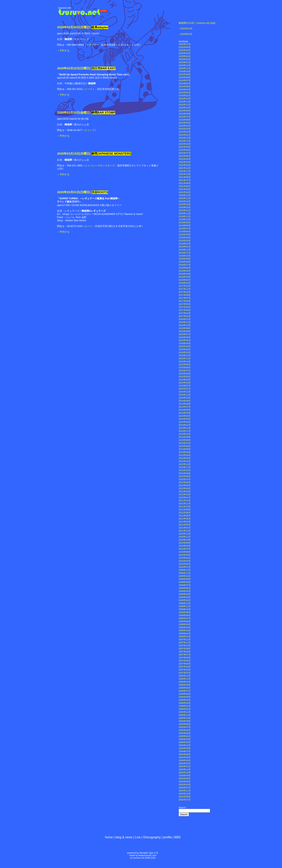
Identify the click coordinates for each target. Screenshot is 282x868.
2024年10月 (185, 71)
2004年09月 (185, 748)
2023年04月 (185, 126)
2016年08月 (185, 331)
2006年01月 (185, 709)
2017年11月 (185, 289)
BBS (177, 837)
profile (167, 837)
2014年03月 (185, 419)
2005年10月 (185, 718)
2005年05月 (185, 733)
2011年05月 (185, 519)
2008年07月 (185, 618)
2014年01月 (185, 425)
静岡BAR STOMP (103, 113)
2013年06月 (185, 446)
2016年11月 (185, 322)
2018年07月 (185, 265)
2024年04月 (185, 90)
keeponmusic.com (147, 855)
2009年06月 (185, 588)
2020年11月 (185, 198)
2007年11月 (185, 643)
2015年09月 (185, 365)
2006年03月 (185, 703)
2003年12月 (185, 770)
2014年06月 (185, 410)
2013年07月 (185, 443)
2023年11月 (185, 105)
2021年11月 (185, 171)
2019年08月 (185, 226)
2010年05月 (185, 555)
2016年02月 (185, 349)
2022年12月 (185, 138)
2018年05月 (185, 271)
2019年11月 (185, 217)
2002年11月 (185, 791)
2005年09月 (185, 721)
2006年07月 (185, 691)
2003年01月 (185, 788)
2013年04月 (185, 452)
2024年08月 (185, 78)
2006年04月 (185, 700)
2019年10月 (185, 220)
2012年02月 (185, 495)
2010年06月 (185, 552)
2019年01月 (185, 247)
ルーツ (89, 226)
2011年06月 (185, 516)
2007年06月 (185, 658)
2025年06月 (185, 47)
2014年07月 (185, 407)
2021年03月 (185, 192)
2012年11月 (185, 467)
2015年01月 (185, 389)
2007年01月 (185, 673)
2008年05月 (185, 624)
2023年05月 (185, 123)
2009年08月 (185, 582)
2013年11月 (185, 431)
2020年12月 (185, 195)
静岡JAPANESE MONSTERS (111, 154)
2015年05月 (185, 377)
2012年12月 (185, 464)
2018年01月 (185, 283)
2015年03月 (185, 383)
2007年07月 (185, 655)
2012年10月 (185, 470)
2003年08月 (185, 779)
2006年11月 (185, 679)
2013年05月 (185, 449)
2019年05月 (185, 235)
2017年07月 (185, 298)
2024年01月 (185, 99)
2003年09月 (185, 776)
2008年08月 (185, 615)
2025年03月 (185, 56)
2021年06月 (185, 183)
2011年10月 (185, 507)
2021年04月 (185, 189)
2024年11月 (185, 68)
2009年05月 (185, 591)
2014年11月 (185, 395)
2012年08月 (185, 476)
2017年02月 (185, 313)
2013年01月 (185, 461)
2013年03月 (185, 455)
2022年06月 (185, 156)
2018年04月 (185, 274)
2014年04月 (185, 416)
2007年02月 (185, 670)
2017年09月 (185, 295)
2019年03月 (185, 241)
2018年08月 (185, 262)
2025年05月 (185, 50)
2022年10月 (185, 144)
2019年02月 (185, 244)
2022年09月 (185, 147)
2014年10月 (185, 398)
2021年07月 (185, 180)
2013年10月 (185, 434)
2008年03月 (185, 631)
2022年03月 (185, 165)
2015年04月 (185, 380)
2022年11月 (185, 141)
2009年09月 (185, 579)
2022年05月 (185, 159)
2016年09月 (185, 328)
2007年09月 (185, 649)
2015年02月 (185, 386)
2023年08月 (185, 114)
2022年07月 (185, 153)
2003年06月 (185, 782)
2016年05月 (185, 340)
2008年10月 (185, 609)
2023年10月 (185, 108)
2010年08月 (185, 546)
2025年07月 (185, 44)
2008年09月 (185, 612)
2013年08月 (185, 440)
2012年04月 (185, 488)
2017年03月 (185, 310)
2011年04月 (185, 522)
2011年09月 (185, 510)
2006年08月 (185, 688)
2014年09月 (185, 401)
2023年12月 (185, 102)
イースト (90, 89)
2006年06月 (185, 694)
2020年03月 (185, 204)
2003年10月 (185, 773)
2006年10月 (185, 682)
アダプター (93, 45)
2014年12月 (185, 392)
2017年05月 (185, 304)
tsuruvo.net (65, 8)
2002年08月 (185, 797)
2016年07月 (185, 334)
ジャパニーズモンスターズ (100, 165)
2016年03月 (185, 346)
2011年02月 (185, 528)
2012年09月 (185, 473)
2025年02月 (185, 59)
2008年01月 (185, 637)
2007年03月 (185, 667)
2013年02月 (185, 458)
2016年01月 (185, 352)
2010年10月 (185, 540)
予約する (64, 50)
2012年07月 (185, 479)
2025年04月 (185, 53)
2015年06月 (185, 374)
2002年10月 (185, 794)
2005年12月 (185, 712)
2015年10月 (185, 362)
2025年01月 (185, 62)
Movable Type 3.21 (149, 853)
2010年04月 (185, 558)
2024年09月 (185, 74)
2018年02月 (185, 280)
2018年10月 (185, 256)
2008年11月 (185, 606)
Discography (152, 837)
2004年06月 (185, 754)
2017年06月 (185, 301)
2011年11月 (185, 504)
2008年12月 (185, 603)
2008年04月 (185, 627)
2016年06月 (185, 337)
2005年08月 (185, 724)
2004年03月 (185, 760)
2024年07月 (185, 81)
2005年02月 (185, 742)
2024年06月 (185, 84)
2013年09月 (185, 437)
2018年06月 (185, 268)
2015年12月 (185, 356)
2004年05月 (185, 757)
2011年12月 (185, 501)
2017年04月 (185, 307)
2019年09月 (185, 223)
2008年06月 (185, 621)
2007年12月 (185, 640)
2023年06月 (185, 120)
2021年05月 (185, 186)
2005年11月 (185, 715)
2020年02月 (186, 34)
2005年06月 (185, 730)
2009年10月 (185, 576)
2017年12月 (185, 286)
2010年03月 (185, 561)
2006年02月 (185, 706)
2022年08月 (185, 150)
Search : (183, 808)
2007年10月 (185, 646)
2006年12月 (185, 676)
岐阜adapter (100, 27)
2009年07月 (185, 585)
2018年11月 (185, 253)
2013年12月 (185, 428)
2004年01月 (185, 766)
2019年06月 (185, 232)
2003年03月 (185, 785)
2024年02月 (185, 96)
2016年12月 (185, 319)
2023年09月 (185, 111)
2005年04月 (185, 736)
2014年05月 (185, 413)
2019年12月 (185, 213)
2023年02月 (185, 132)
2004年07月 (185, 751)
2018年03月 (185, 277)
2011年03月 (185, 525)
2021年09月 (185, 177)
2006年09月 (185, 685)
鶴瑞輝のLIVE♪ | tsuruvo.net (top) (197, 23)
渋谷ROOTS (100, 192)
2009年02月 (185, 600)
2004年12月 (185, 745)
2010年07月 (185, 549)
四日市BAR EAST (104, 68)
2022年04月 (185, 162)
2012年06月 (185, 482)
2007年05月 (185, 661)
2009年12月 (185, 570)
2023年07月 (185, 117)
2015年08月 (185, 368)
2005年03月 (185, 739)
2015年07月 (185, 371)
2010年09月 (185, 543)
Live (138, 837)
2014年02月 (185, 422)
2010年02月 (185, 564)
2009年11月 (185, 573)
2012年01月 (185, 498)
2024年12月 (185, 65)
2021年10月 (185, 174)
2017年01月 (185, 316)
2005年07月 (185, 727)
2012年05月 (185, 485)
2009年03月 (185, 597)
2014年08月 (185, 404)
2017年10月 (185, 292)
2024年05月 (185, 87)
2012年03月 (185, 492)
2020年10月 (186, 29)
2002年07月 (185, 800)
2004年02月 (185, 763)
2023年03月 (185, 129)
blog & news (124, 837)
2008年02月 (185, 634)
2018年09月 (185, 259)
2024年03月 (185, 93)
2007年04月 (185, 664)
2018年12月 (185, 250)
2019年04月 (185, 238)
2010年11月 (185, 537)
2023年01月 (185, 135)
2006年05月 (185, 697)
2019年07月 (185, 229)
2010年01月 (185, 567)
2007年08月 (185, 652)
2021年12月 (185, 168)
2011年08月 (185, 513)
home (109, 837)
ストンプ (90, 130)
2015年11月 (185, 359)
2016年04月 (185, 343)
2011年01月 (185, 531)
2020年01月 (185, 210)
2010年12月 (185, 534)
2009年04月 (185, 594)
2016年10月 (185, 325)
